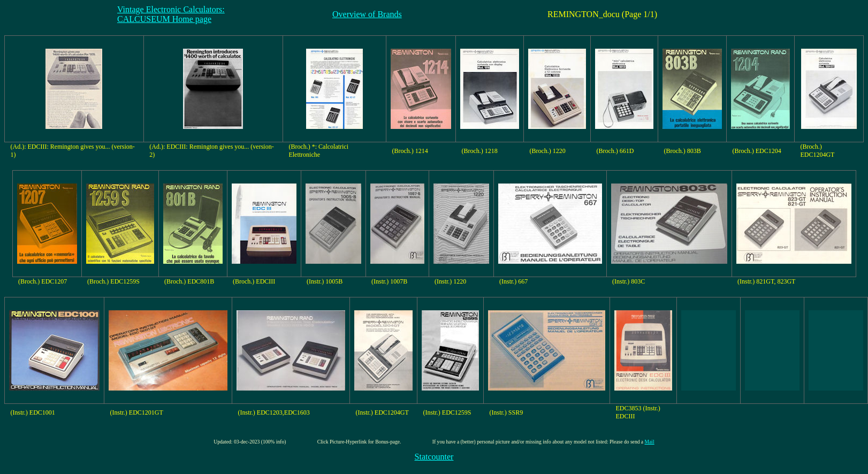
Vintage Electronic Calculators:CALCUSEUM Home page (171, 14)
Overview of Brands (367, 14)
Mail (650, 442)
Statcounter (434, 457)
